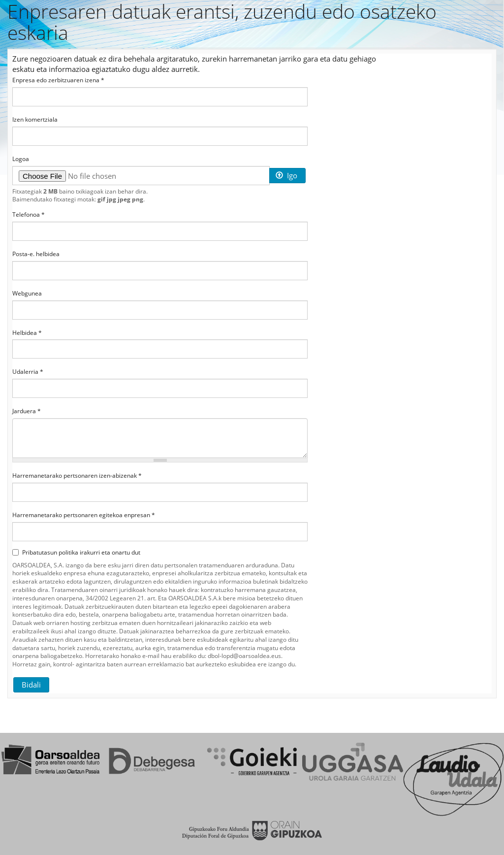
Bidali (31, 685)
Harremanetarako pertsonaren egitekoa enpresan (84, 515)
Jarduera (27, 411)
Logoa (21, 159)
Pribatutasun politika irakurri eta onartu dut (76, 553)
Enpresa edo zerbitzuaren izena (58, 80)
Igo (286, 175)
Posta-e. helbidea (36, 254)
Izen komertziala (35, 120)
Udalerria (28, 372)
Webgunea (27, 294)
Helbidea (27, 333)
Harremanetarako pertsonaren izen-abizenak (77, 476)
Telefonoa (29, 215)
